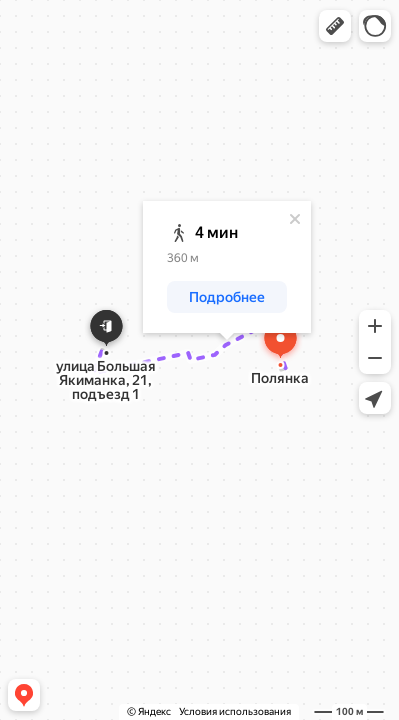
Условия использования (235, 711)
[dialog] (227, 267)
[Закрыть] (295, 219)
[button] (335, 26)
